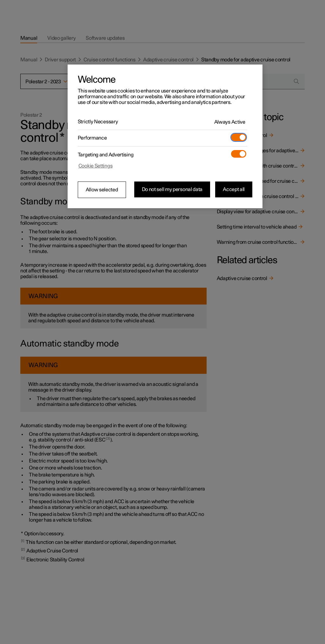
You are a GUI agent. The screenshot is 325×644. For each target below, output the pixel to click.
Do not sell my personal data (172, 189)
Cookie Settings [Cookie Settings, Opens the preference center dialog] (96, 166)
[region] (165, 136)
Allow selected (102, 190)
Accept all (234, 189)
